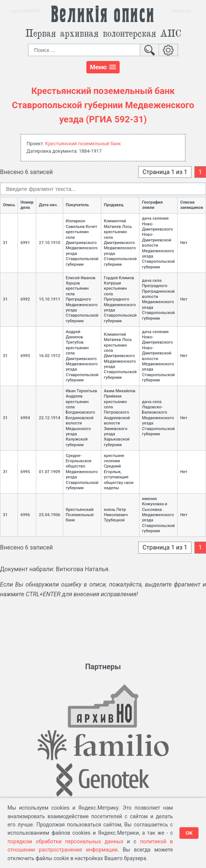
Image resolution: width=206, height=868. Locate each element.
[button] (103, 67)
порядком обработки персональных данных (65, 841)
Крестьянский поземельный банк (83, 144)
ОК (189, 833)
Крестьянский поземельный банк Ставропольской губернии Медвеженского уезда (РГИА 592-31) (103, 105)
